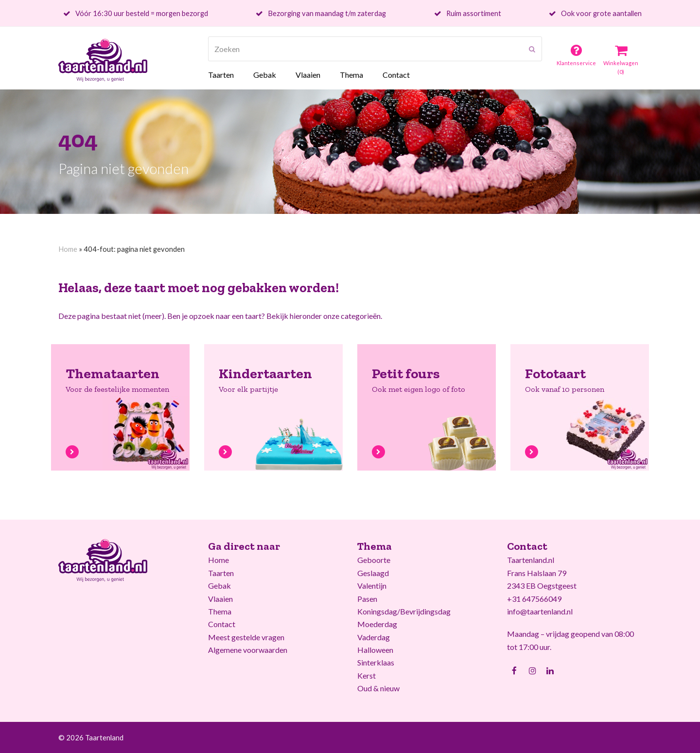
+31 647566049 (534, 599)
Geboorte (374, 560)
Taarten (221, 573)
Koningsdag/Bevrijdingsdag (404, 611)
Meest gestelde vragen (246, 637)
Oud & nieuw (378, 688)
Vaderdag (374, 637)
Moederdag (377, 624)
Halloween (375, 650)
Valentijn (372, 586)
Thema (220, 611)
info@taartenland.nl (540, 611)
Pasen (367, 599)
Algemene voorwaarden (248, 650)
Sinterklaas (376, 662)
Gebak (219, 586)
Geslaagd (373, 573)
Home (68, 249)
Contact (222, 624)
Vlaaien (220, 599)
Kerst (367, 675)
